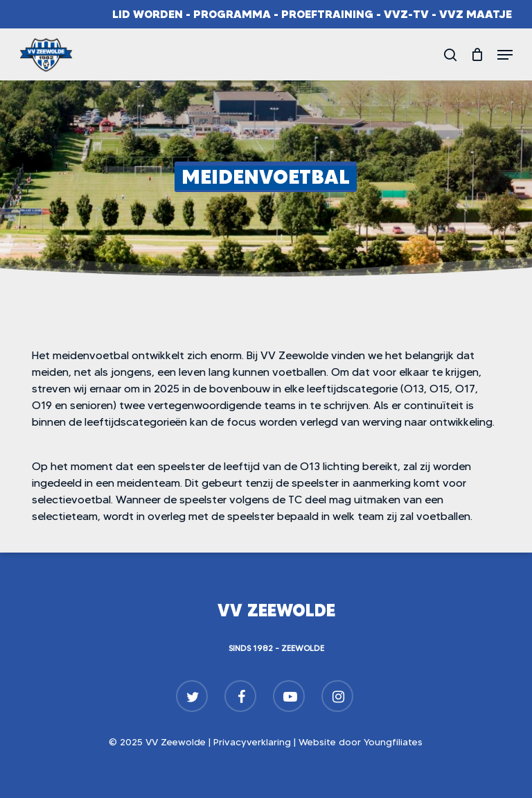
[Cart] (477, 55)
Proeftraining (327, 14)
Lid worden (148, 14)
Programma (232, 14)
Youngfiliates (393, 742)
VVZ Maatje (476, 14)
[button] (505, 55)
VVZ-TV (406, 14)
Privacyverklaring (252, 742)
